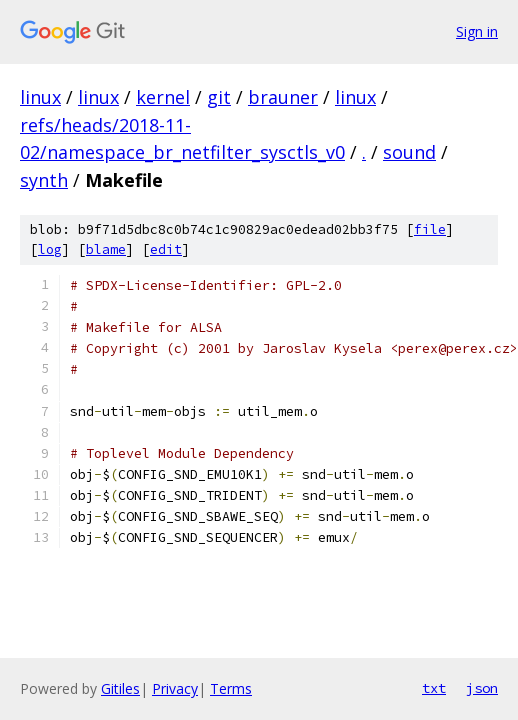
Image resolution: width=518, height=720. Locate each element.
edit (166, 249)
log (50, 249)
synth (44, 180)
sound (409, 152)
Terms (231, 688)
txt (434, 688)
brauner (283, 97)
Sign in (477, 31)
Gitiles (120, 688)
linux (40, 97)
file (430, 229)
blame (106, 249)
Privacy (175, 688)
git (219, 97)
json (482, 688)
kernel (163, 97)
